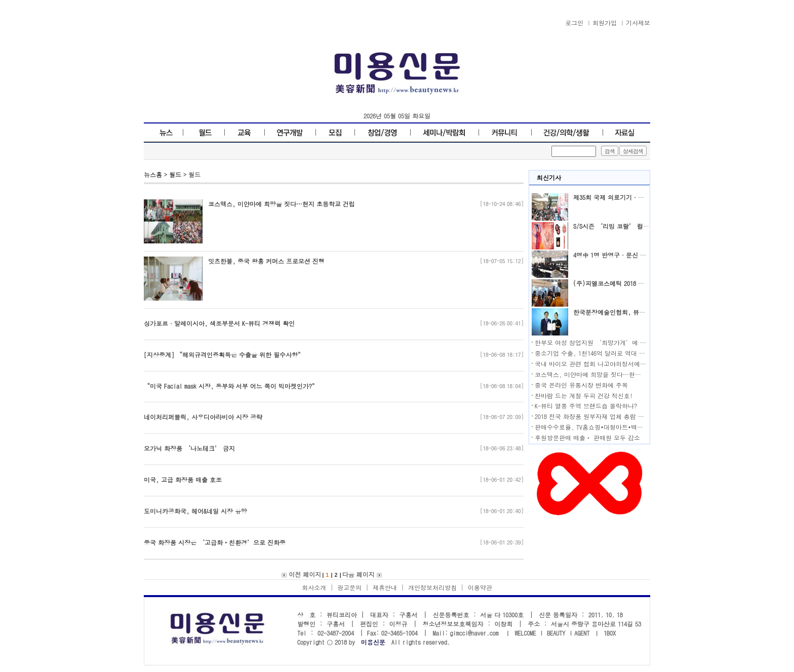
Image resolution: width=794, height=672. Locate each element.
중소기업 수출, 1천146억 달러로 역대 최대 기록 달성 (607, 353)
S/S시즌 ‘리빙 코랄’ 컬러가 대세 (621, 226)
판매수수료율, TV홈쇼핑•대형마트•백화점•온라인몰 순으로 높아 (623, 427)
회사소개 (314, 587)
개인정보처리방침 (432, 587)
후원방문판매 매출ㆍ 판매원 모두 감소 (587, 437)
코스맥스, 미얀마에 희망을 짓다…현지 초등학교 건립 (608, 374)
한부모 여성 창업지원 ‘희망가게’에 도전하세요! (604, 342)
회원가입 (605, 23)
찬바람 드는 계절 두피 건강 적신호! (584, 395)
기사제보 (638, 23)
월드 (175, 174)
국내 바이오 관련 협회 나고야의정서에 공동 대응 (602, 364)
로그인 (574, 23)
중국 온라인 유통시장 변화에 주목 (581, 385)
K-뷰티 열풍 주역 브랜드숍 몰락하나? (586, 406)
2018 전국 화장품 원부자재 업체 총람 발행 (592, 416)
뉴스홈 (153, 174)
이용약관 (480, 587)
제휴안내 (385, 587)
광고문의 (349, 587)
